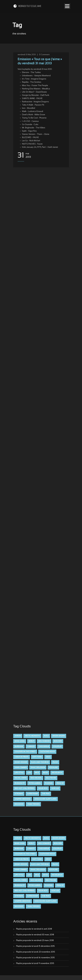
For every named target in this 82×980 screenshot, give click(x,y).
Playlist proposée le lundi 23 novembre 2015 (36, 952)
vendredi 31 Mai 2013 (27, 55)
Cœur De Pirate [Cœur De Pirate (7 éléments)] (22, 757)
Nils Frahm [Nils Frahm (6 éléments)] (51, 778)
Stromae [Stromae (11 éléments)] (19, 794)
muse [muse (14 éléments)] (45, 773)
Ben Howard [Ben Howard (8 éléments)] (44, 741)
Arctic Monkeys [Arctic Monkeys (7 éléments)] (32, 736)
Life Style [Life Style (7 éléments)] (19, 773)
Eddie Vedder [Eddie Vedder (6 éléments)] (21, 762)
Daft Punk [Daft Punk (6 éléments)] (37, 757)
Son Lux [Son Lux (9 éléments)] (55, 788)
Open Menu (67, 6)
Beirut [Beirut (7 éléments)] (31, 741)
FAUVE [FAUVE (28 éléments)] (55, 762)
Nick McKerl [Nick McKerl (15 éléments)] (36, 778)
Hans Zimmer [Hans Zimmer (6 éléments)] (21, 768)
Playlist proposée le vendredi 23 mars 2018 (35, 941)
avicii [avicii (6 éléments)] (46, 736)
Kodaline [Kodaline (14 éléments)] (53, 768)
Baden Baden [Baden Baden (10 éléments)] (59, 736)
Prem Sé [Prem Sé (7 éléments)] (60, 783)
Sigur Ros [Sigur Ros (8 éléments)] (43, 788)
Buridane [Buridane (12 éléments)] (19, 746)
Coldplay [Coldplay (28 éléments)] (57, 746)
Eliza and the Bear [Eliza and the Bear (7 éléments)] (40, 762)
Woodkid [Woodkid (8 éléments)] (19, 804)
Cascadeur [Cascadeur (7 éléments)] (44, 746)
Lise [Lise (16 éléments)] (29, 773)
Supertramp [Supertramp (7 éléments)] (32, 794)
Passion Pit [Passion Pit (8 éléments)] (20, 783)
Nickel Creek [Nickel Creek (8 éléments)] (21, 778)
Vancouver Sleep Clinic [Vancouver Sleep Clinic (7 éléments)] (45, 799)
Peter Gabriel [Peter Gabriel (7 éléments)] (35, 783)
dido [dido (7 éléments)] (48, 757)
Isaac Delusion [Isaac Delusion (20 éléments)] (38, 768)
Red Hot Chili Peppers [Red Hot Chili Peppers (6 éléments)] (24, 788)
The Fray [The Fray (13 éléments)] (46, 794)
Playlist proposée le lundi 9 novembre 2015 (35, 964)
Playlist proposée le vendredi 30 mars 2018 (35, 935)
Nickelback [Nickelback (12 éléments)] (57, 773)
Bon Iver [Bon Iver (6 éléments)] (58, 741)
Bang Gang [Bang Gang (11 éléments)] (20, 741)
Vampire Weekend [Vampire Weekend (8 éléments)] (23, 799)
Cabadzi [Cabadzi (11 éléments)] (31, 746)
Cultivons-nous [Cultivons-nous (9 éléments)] (47, 752)
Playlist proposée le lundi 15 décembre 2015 (35, 946)
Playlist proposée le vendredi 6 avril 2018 (34, 929)
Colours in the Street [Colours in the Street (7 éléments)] (25, 752)
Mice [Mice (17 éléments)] (37, 773)
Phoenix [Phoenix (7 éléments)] (49, 783)
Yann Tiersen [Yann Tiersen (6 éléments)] (33, 804)
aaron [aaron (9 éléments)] (18, 736)
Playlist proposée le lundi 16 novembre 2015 (35, 958)
